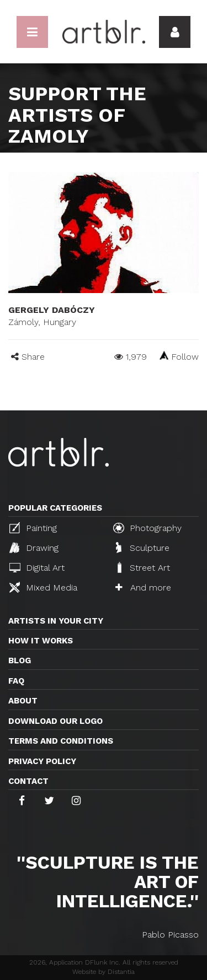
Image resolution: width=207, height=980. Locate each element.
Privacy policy (42, 761)
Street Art (143, 567)
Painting (33, 528)
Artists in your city (56, 621)
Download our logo (55, 721)
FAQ (16, 681)
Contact (28, 781)
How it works (41, 641)
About (23, 701)
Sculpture (143, 548)
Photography (147, 528)
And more (143, 588)
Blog (20, 660)
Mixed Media (43, 587)
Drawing (34, 548)
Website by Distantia (104, 972)
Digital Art (37, 568)
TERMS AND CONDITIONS (61, 741)
